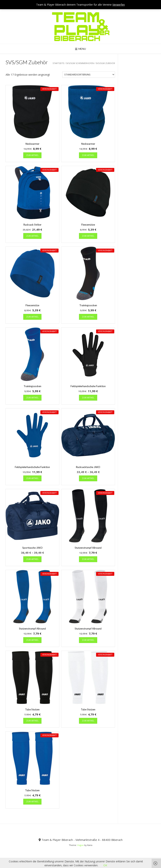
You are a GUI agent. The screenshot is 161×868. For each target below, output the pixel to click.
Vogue (80, 845)
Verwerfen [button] (119, 5)
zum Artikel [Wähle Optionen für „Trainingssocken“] (88, 317)
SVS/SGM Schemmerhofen (80, 63)
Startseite (58, 63)
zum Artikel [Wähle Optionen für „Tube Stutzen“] (32, 721)
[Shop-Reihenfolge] (89, 75)
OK (105, 865)
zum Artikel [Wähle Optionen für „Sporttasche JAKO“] (32, 559)
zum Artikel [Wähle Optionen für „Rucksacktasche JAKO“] (88, 478)
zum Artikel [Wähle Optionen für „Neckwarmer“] (32, 155)
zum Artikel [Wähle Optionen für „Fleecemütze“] (88, 236)
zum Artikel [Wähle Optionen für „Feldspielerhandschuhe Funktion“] (88, 398)
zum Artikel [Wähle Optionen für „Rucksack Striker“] (32, 236)
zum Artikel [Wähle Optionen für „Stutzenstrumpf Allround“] (88, 559)
